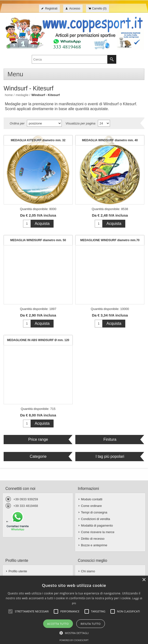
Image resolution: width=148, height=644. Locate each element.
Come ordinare (91, 506)
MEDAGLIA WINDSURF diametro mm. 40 (110, 140)
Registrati (51, 9)
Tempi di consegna (94, 512)
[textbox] (70, 59)
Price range (38, 439)
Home (9, 95)
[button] (74, 633)
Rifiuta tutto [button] (91, 624)
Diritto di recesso (93, 539)
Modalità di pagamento (97, 525)
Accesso (75, 9)
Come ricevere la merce (98, 532)
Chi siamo (88, 571)
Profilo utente (18, 571)
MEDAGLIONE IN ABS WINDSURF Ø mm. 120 (38, 340)
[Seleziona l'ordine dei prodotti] (44, 123)
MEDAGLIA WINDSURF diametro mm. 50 (38, 240)
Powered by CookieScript (74, 640)
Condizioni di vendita (95, 519)
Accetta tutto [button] (58, 624)
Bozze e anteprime (94, 545)
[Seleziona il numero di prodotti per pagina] (104, 123)
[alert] (74, 610)
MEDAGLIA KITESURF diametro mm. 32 (38, 140)
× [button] (144, 580)
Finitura (110, 439)
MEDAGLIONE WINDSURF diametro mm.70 (110, 240)
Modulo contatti (92, 499)
